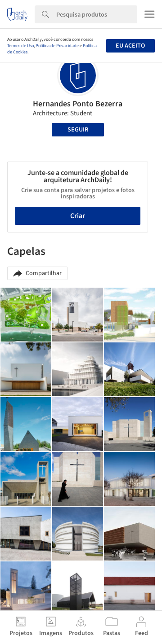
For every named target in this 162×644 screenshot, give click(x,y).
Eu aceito (130, 46)
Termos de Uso (20, 46)
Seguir (78, 130)
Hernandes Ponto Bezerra (78, 104)
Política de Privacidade (57, 46)
